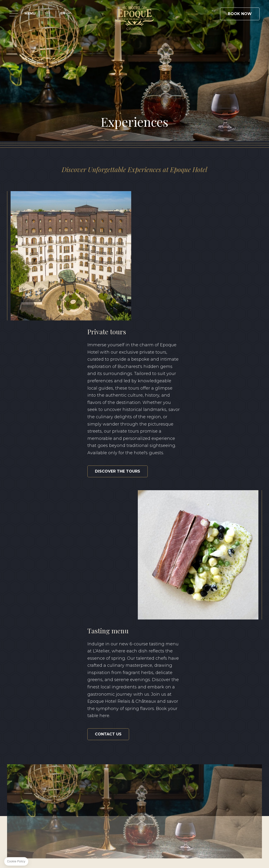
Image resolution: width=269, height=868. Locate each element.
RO (245, 797)
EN (231, 797)
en (63, 13)
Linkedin (47, 760)
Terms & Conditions (64, 815)
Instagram (36, 760)
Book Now (240, 14)
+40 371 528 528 (137, 768)
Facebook (25, 760)
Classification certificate (198, 815)
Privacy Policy (102, 815)
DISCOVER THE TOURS (178, 335)
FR (259, 797)
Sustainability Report (144, 815)
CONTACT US (47, 469)
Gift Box (51, 13)
